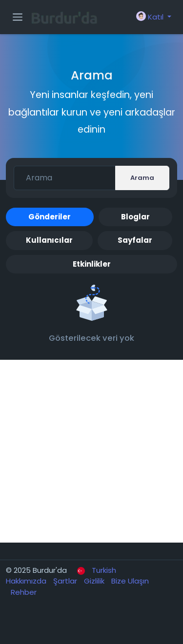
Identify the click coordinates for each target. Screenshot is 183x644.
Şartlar (66, 581)
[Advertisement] (91, 451)
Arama (142, 178)
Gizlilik (95, 581)
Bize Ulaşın (130, 581)
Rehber (24, 592)
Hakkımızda (27, 581)
